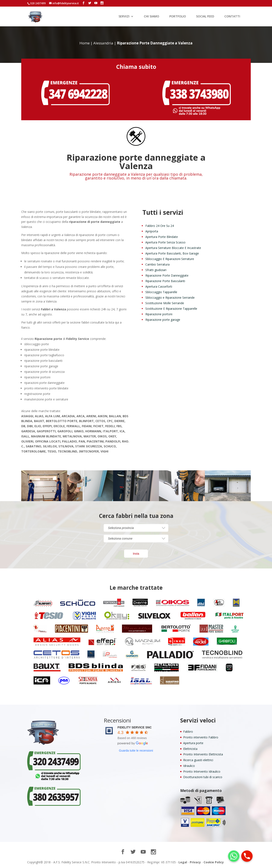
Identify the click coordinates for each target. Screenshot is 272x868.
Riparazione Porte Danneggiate (167, 275)
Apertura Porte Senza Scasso (165, 242)
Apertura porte (193, 743)
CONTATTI (232, 17)
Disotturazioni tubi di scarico (203, 777)
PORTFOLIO (178, 17)
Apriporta (152, 231)
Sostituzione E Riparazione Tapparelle (171, 309)
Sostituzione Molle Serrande (165, 303)
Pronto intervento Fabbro (201, 737)
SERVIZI (124, 17)
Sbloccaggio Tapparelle (161, 292)
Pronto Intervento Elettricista (203, 754)
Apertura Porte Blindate (162, 237)
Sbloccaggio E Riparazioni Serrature (170, 259)
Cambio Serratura (157, 264)
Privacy (195, 862)
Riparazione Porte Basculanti (165, 281)
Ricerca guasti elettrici (198, 760)
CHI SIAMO (152, 17)
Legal (183, 862)
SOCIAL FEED (205, 17)
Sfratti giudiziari (156, 270)
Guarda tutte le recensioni (136, 751)
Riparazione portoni (159, 314)
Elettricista (190, 749)
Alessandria (103, 43)
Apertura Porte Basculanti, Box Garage (172, 253)
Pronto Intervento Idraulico (202, 771)
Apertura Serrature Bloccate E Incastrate (173, 248)
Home (85, 43)
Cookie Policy (214, 862)
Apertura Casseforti (159, 286)
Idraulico (189, 766)
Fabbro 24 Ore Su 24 (160, 226)
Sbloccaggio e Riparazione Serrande (170, 298)
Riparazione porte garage (163, 320)
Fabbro (188, 732)
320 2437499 (38, 3)
